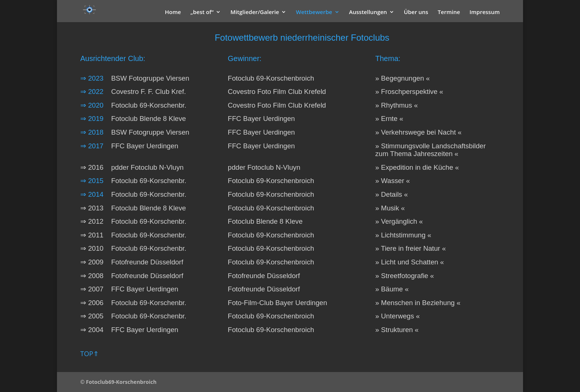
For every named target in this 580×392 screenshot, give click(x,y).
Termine (449, 12)
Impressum (485, 12)
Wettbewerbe (314, 12)
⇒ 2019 (92, 119)
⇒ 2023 (92, 78)
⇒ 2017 (92, 146)
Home (173, 12)
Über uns (416, 12)
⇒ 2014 (92, 194)
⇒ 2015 (95, 181)
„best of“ (202, 12)
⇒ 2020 (92, 105)
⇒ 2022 (92, 92)
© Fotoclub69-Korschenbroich (118, 382)
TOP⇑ (90, 354)
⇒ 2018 (92, 132)
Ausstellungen (368, 12)
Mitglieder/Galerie (255, 12)
